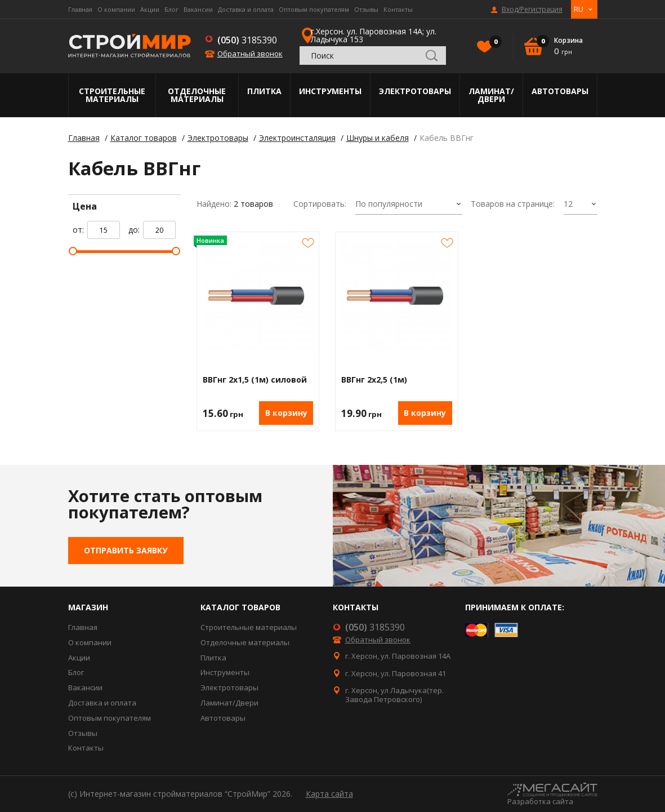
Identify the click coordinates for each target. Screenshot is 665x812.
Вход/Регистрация (532, 10)
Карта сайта (329, 794)
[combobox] (409, 205)
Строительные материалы (112, 95)
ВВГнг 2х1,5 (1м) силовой (255, 380)
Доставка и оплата (246, 9)
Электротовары (415, 91)
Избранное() (493, 43)
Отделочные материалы (197, 95)
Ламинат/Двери (491, 95)
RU (579, 9)
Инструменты (330, 91)
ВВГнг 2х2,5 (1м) (374, 380)
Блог (171, 9)
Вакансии (198, 9)
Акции (150, 9)
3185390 (247, 40)
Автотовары (560, 91)
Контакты (398, 9)
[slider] (73, 251)
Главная (80, 9)
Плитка (264, 91)
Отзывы (366, 9)
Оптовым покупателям (314, 9)
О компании (116, 9)
